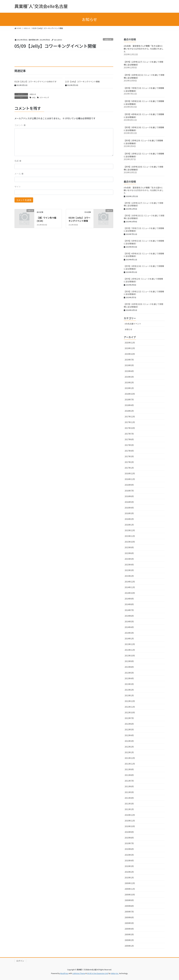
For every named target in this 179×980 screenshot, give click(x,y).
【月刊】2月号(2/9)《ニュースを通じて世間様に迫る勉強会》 (143, 280)
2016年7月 (129, 491)
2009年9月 (129, 900)
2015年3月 (129, 570)
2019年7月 (129, 360)
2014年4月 (129, 627)
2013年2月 (129, 690)
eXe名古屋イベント (133, 324)
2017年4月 (129, 451)
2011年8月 (129, 775)
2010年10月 (130, 826)
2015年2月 (129, 576)
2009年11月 (130, 889)
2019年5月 (129, 365)
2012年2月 (129, 747)
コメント (20, 125)
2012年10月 (130, 712)
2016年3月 (129, 513)
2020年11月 (130, 343)
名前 (18, 161)
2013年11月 (130, 650)
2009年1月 (129, 946)
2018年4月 (129, 405)
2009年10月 (130, 895)
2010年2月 (129, 872)
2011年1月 (129, 809)
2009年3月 (129, 934)
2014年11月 (130, 587)
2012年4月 (129, 735)
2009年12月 (130, 883)
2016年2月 (129, 519)
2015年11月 (130, 536)
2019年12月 (130, 348)
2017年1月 (129, 468)
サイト (18, 187)
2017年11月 (130, 422)
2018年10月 (130, 394)
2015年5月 (129, 559)
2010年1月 (129, 878)
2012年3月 (129, 741)
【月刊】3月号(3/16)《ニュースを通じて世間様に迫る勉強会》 (144, 267)
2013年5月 (129, 673)
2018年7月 (129, 399)
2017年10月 (130, 428)
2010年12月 (130, 815)
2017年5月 (129, 445)
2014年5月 (129, 621)
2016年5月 (129, 502)
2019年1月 (129, 388)
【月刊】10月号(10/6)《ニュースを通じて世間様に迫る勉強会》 (143, 305)
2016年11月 (130, 479)
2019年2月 (129, 382)
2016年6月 (129, 496)
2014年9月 (129, 599)
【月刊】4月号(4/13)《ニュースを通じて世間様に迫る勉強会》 (144, 255)
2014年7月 (129, 610)
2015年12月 (130, 530)
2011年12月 (130, 758)
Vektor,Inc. (115, 973)
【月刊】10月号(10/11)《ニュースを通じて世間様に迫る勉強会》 (144, 217)
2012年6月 (129, 724)
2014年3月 (129, 633)
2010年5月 (129, 855)
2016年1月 (129, 525)
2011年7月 (129, 781)
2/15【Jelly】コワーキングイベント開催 (82, 82)
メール (19, 174)
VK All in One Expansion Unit (98, 973)
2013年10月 (130, 656)
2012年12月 (130, 701)
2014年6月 (129, 616)
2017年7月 (129, 434)
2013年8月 (129, 667)
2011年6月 (129, 786)
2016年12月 (130, 473)
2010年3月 (129, 866)
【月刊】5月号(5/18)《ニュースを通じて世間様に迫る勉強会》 (144, 242)
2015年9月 (129, 547)
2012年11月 (130, 707)
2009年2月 (129, 940)
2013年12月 (130, 644)
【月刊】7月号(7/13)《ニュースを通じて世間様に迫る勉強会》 (144, 230)
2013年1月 (129, 695)
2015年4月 (129, 565)
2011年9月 (129, 769)
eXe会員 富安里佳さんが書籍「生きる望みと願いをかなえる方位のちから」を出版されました (144, 49)
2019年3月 (129, 377)
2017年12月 (130, 417)
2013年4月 (129, 678)
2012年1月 (129, 752)
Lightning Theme (79, 973)
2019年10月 (130, 354)
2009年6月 (129, 917)
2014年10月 (130, 593)
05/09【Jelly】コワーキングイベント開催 (80, 219)
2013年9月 (129, 661)
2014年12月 (130, 582)
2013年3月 (129, 684)
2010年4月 (129, 860)
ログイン (20, 961)
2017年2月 (129, 462)
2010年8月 (129, 838)
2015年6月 (129, 553)
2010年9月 (129, 832)
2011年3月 (129, 804)
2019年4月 (129, 371)
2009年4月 (129, 929)
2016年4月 (129, 508)
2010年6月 (129, 849)
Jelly (34, 97)
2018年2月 (129, 411)
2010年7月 (129, 843)
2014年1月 (129, 639)
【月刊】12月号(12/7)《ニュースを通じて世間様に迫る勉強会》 (143, 204)
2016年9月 (129, 485)
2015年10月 (130, 542)
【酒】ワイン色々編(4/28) (47, 219)
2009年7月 (129, 912)
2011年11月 (130, 764)
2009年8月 (129, 906)
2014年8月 (129, 604)
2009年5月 (129, 923)
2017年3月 (129, 456)
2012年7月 (129, 718)
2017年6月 (129, 439)
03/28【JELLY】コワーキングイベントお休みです (36, 82)
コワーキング (44, 97)
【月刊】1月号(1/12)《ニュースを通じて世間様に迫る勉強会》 (144, 293)
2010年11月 (130, 821)
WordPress (64, 973)
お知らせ (108, 39)
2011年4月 (129, 798)
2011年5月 (129, 792)
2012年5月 (129, 729)
